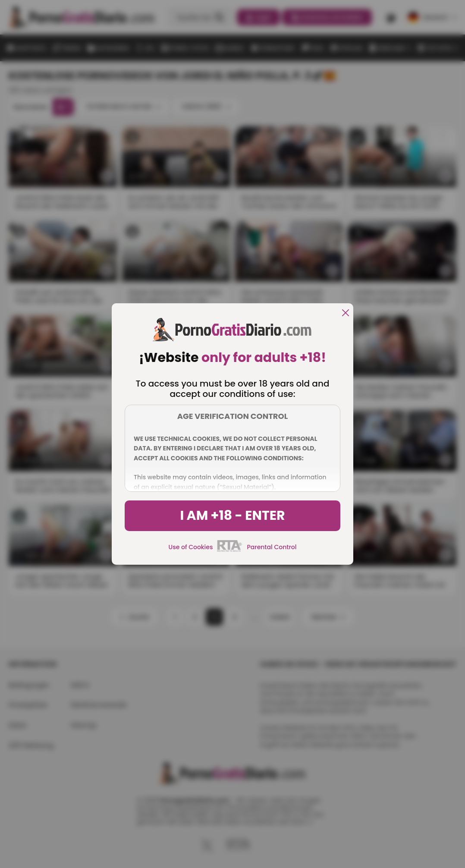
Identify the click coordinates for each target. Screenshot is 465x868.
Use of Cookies (191, 547)
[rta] (230, 550)
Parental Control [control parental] (272, 547)
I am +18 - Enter (232, 516)
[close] (346, 313)
